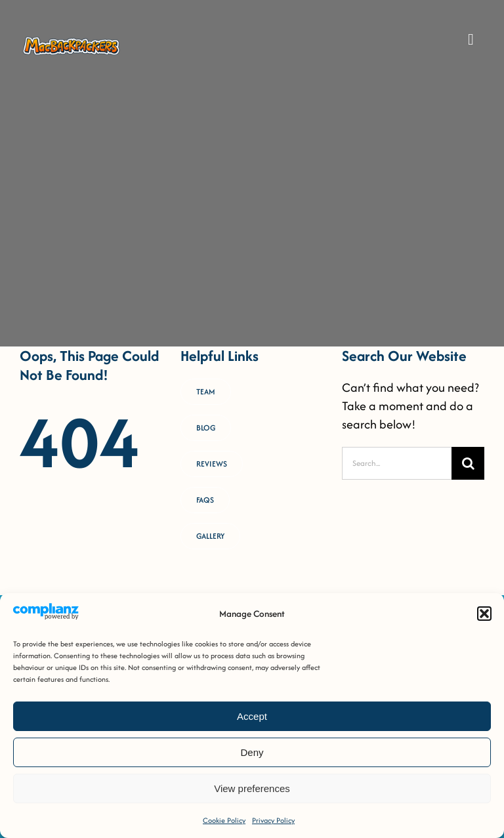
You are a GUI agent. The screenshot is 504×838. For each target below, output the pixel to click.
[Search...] (397, 463)
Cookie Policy (224, 820)
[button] (484, 614)
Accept (252, 716)
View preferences (252, 788)
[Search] (468, 463)
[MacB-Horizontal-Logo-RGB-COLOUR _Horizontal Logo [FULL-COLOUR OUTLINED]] (72, 40)
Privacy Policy (273, 820)
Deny (252, 752)
